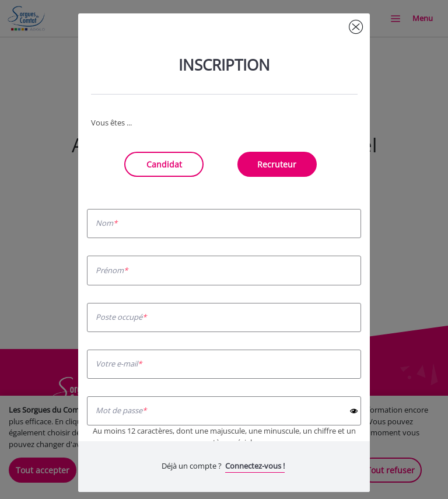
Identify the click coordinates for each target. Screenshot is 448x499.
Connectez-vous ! (255, 466)
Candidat (164, 164)
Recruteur (277, 164)
